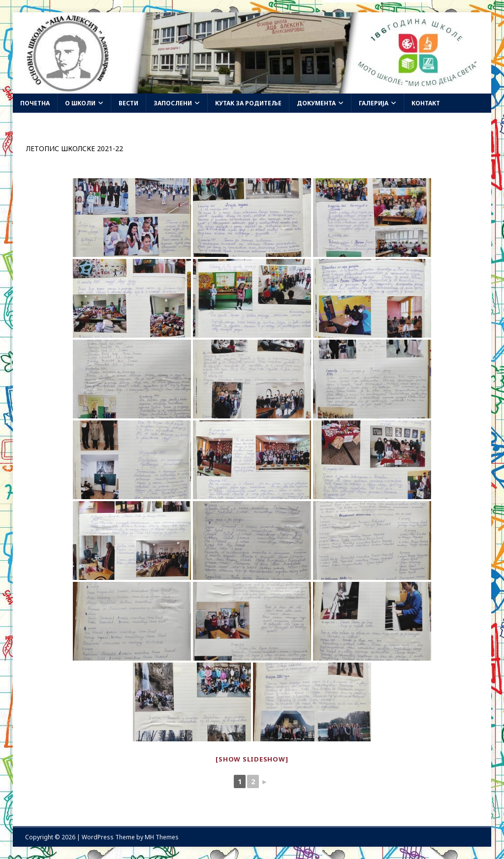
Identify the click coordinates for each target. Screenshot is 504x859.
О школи (80, 103)
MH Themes (162, 837)
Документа (316, 103)
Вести (128, 103)
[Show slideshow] (252, 759)
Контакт (426, 103)
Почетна (35, 103)
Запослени (173, 103)
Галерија (374, 103)
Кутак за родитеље (248, 103)
